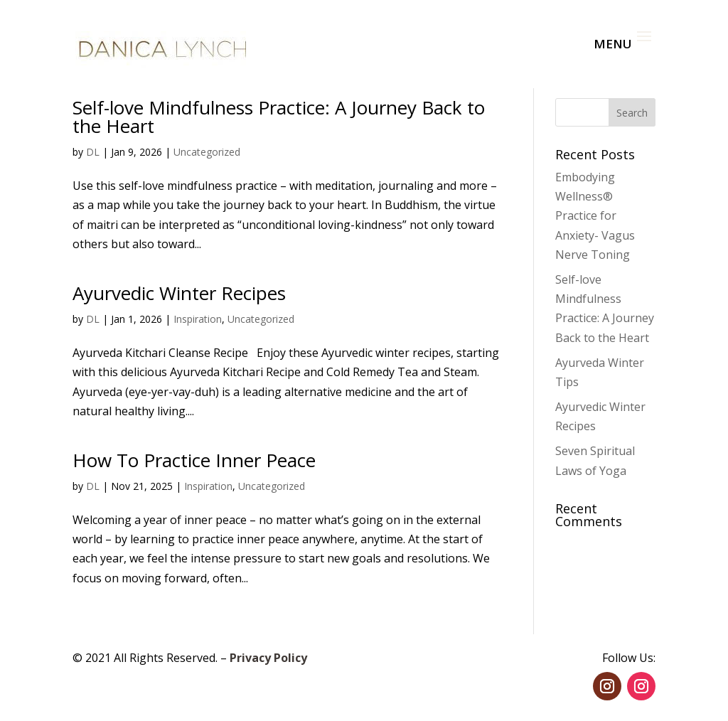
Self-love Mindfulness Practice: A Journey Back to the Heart (279, 117)
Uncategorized (207, 152)
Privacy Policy (268, 658)
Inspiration (198, 319)
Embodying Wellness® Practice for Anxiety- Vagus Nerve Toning (595, 216)
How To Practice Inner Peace (194, 460)
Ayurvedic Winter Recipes (179, 293)
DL (93, 152)
